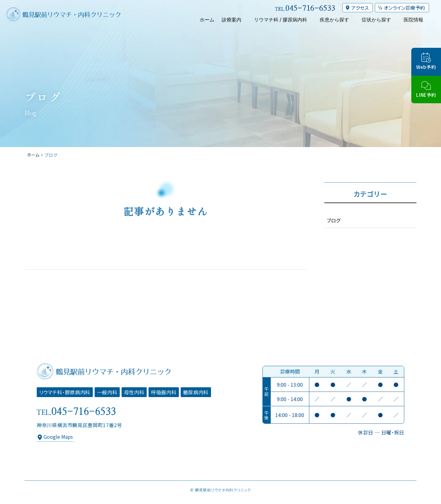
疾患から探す (334, 20)
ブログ (334, 220)
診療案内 (232, 20)
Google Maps (58, 437)
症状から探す (376, 20)
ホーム (207, 20)
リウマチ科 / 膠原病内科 (281, 20)
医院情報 (413, 20)
